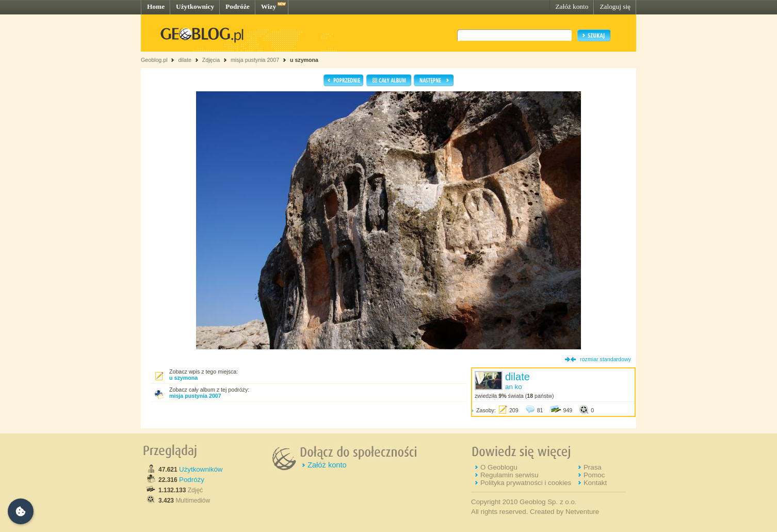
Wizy (269, 6)
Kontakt (595, 483)
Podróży (192, 480)
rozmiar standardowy (605, 359)
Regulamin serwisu (509, 475)
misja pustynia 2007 (255, 60)
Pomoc (594, 475)
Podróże (238, 6)
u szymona (304, 60)
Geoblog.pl (154, 60)
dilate (184, 60)
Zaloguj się (615, 6)
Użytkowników (201, 469)
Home (156, 6)
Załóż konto (572, 6)
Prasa (593, 467)
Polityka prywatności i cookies (526, 483)
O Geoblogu (499, 467)
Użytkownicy (195, 6)
